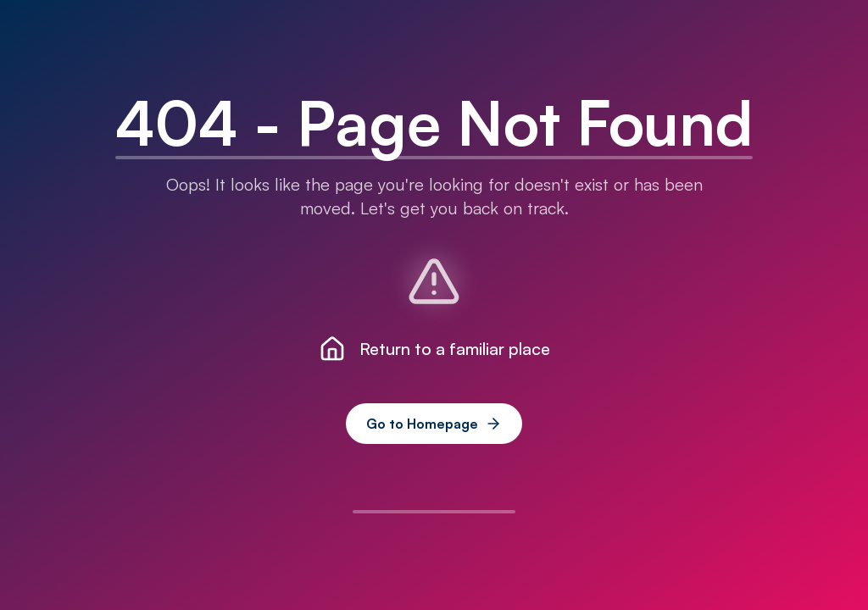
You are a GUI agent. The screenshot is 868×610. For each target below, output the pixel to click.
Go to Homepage (434, 424)
